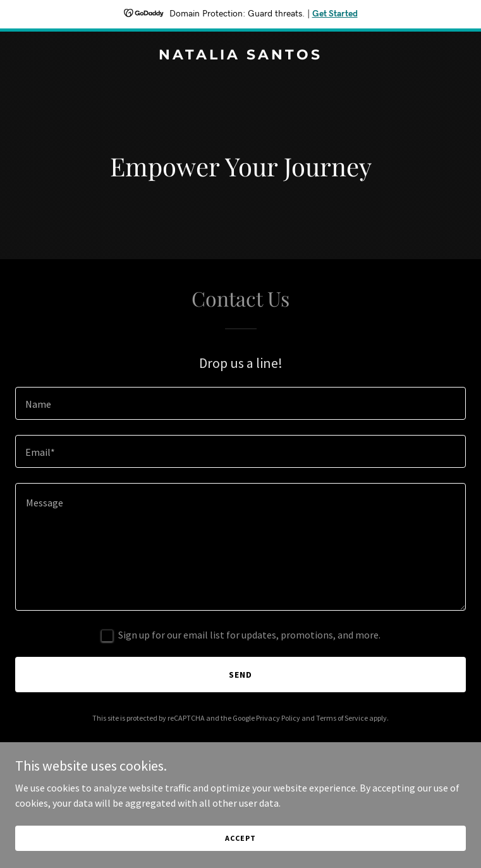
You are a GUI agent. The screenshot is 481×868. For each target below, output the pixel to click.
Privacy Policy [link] (278, 718)
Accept (240, 838)
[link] (240, 56)
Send (240, 675)
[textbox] (240, 403)
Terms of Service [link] (342, 718)
